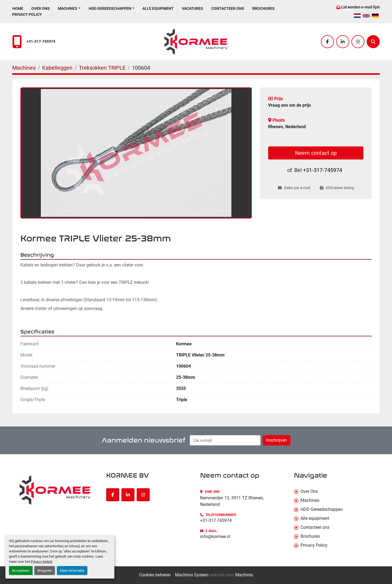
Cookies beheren (155, 575)
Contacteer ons (228, 8)
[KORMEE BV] (55, 490)
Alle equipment (158, 8)
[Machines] (24, 68)
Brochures (264, 8)
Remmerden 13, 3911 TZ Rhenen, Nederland (232, 501)
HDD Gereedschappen (110, 8)
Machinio (244, 575)
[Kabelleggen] (57, 68)
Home (18, 8)
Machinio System (192, 575)
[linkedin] (343, 42)
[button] (69, 9)
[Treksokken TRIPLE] (102, 68)
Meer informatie (72, 571)
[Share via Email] (296, 188)
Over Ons (41, 8)
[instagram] (358, 42)
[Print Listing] (337, 188)
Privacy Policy (27, 14)
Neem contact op (316, 153)
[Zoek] (373, 42)
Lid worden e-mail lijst (361, 7)
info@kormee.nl (215, 537)
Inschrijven (277, 440)
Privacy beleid (41, 562)
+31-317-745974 (41, 42)
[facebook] (327, 42)
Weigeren (45, 571)
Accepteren (21, 571)
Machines (68, 8)
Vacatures (192, 8)
